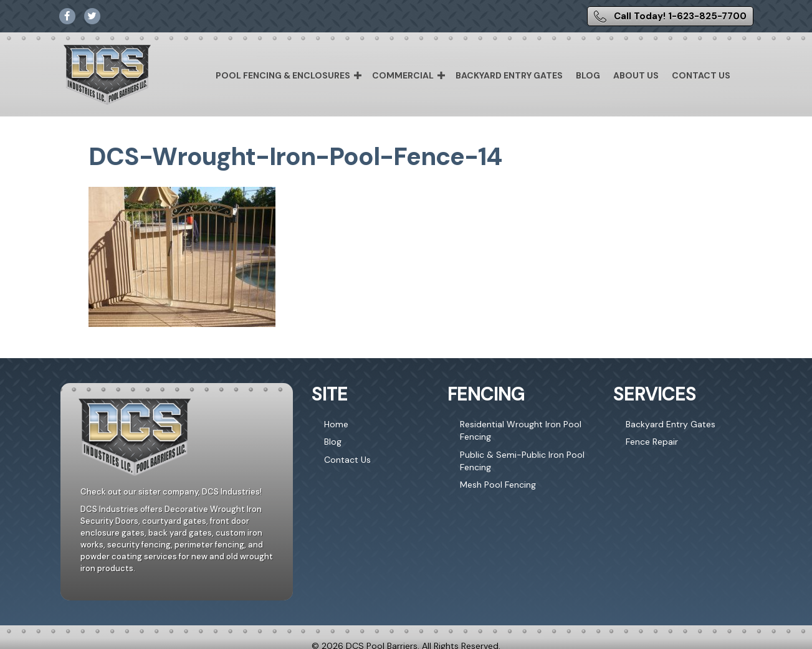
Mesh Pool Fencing (498, 485)
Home (336, 424)
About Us (636, 75)
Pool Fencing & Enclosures (283, 75)
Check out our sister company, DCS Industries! (171, 492)
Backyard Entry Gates (509, 75)
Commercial (403, 75)
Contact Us (701, 75)
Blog (588, 75)
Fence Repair (652, 442)
